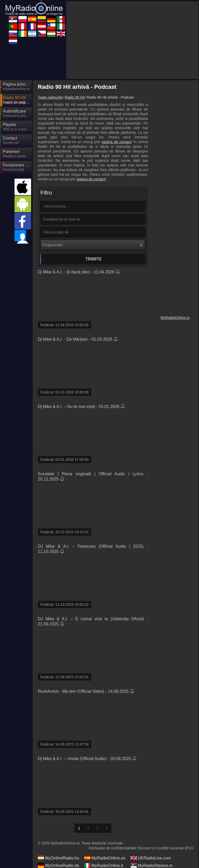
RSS (190, 848)
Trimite (94, 259)
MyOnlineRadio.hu (59, 858)
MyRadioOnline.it (104, 865)
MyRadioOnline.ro (175, 318)
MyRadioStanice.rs (152, 865)
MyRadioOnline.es (105, 858)
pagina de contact (116, 142)
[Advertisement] (132, 40)
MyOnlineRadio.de (59, 865)
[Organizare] (93, 245)
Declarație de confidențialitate (113, 848)
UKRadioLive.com (151, 858)
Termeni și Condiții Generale (161, 848)
